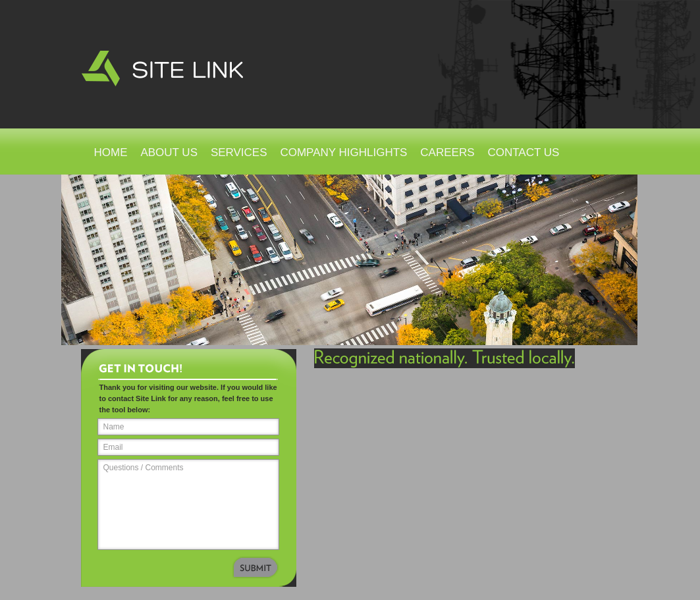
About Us (169, 152)
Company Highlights (343, 152)
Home (111, 152)
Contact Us (523, 152)
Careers (447, 152)
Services (239, 152)
